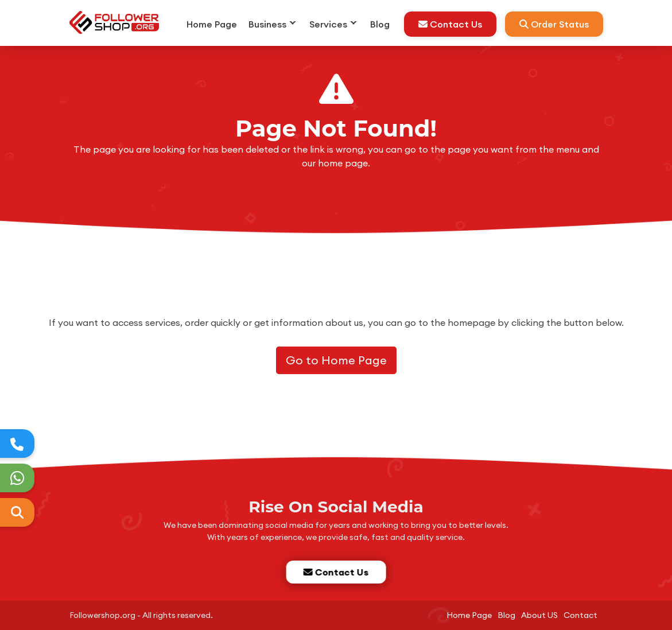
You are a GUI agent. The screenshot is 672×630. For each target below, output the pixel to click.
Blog (380, 24)
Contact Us (450, 24)
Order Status (554, 24)
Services (328, 24)
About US (539, 615)
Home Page (212, 24)
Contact (580, 615)
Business (267, 24)
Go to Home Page (336, 360)
